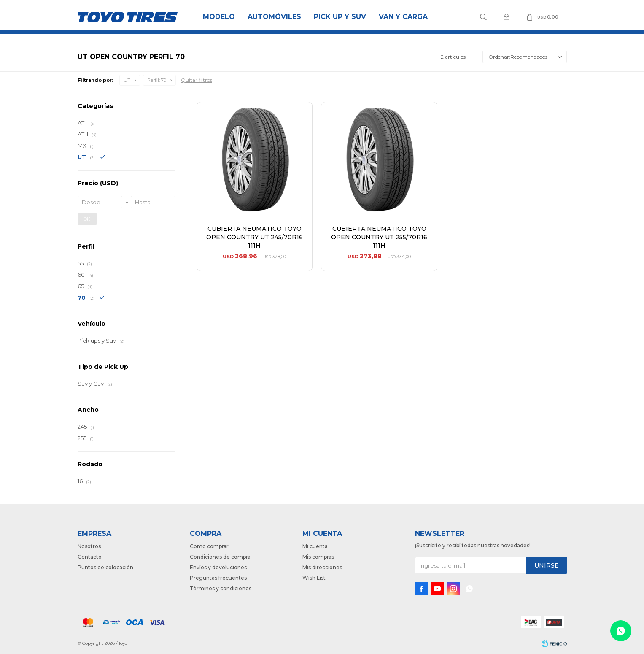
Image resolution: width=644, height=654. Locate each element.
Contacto (90, 557)
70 (157, 80)
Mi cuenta (315, 546)
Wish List (314, 578)
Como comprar (209, 546)
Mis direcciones (322, 567)
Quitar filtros (197, 80)
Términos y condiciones (221, 588)
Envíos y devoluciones (218, 567)
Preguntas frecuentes (218, 578)
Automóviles (274, 17)
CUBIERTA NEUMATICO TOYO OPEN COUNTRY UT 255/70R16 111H (379, 237)
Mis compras (318, 557)
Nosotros (89, 546)
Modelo (219, 17)
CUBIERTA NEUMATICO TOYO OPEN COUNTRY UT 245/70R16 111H (255, 237)
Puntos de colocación (105, 567)
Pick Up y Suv (340, 17)
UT (127, 80)
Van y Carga (403, 17)
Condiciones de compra (220, 557)
